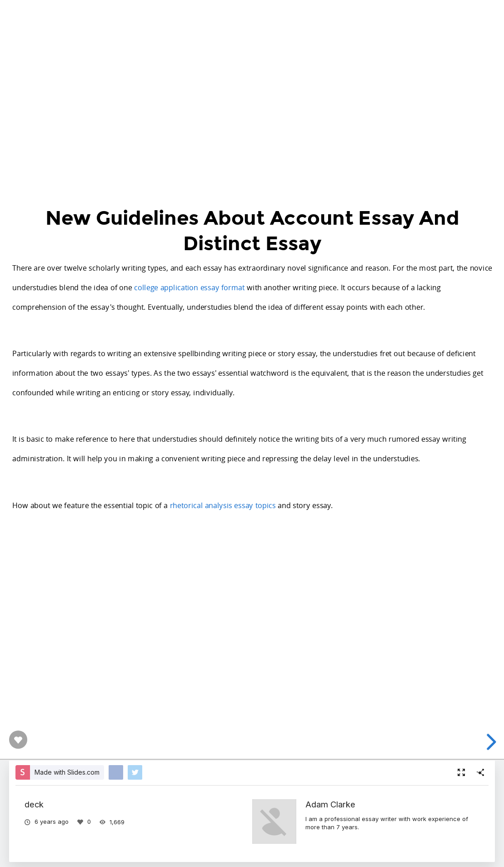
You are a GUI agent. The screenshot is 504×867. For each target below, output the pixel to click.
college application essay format (189, 287)
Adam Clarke (330, 804)
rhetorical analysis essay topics (222, 504)
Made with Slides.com (67, 772)
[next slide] (490, 742)
